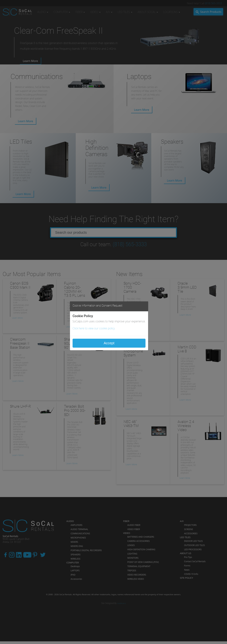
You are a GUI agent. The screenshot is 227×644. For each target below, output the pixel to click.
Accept (109, 343)
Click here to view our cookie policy (94, 328)
